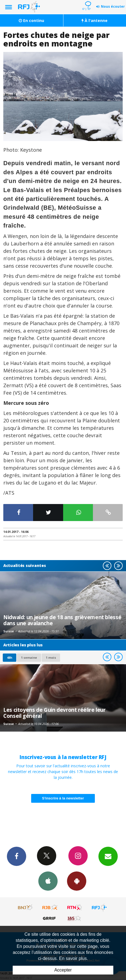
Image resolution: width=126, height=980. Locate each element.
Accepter (63, 970)
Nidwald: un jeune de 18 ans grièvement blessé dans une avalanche (62, 620)
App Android (77, 881)
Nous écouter (113, 6)
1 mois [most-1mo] (51, 658)
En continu (31, 20)
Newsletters (108, 856)
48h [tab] (10, 658)
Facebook (17, 856)
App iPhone (48, 881)
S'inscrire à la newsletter (63, 798)
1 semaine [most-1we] (29, 658)
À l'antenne (95, 20)
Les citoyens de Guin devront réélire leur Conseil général (54, 713)
